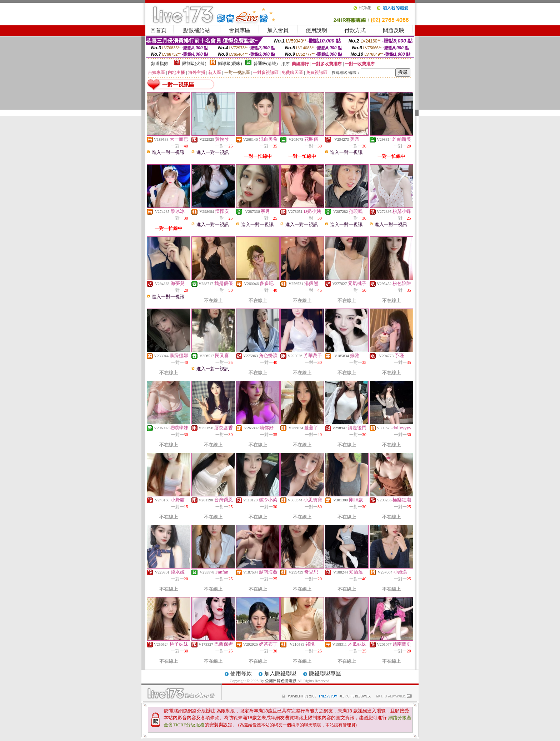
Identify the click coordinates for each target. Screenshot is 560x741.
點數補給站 (197, 30)
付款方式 (355, 30)
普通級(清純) (266, 64)
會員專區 (240, 30)
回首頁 (158, 30)
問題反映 (394, 30)
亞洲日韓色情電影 (281, 681)
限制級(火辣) (194, 64)
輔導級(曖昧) (230, 64)
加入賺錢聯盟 (280, 674)
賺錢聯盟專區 (325, 674)
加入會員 (278, 30)
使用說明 (316, 30)
